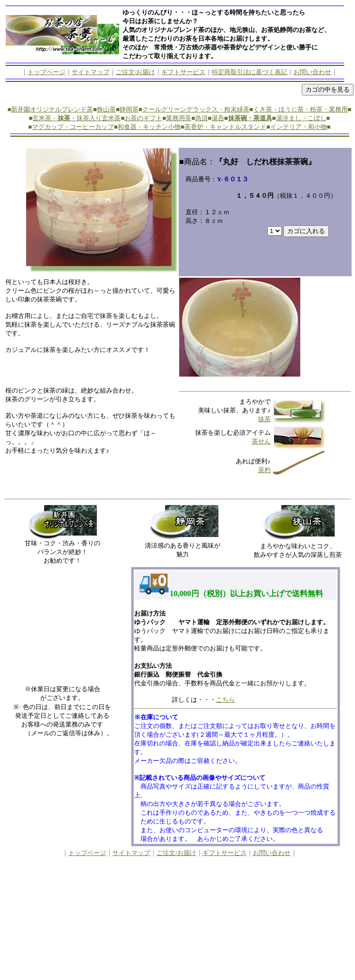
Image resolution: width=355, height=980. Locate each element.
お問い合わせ (312, 72)
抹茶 (264, 419)
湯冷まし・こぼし (301, 118)
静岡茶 (129, 109)
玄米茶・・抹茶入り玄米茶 (77, 118)
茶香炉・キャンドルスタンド (225, 127)
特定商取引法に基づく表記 (249, 72)
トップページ (46, 72)
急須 (201, 118)
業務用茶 (179, 118)
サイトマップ (91, 72)
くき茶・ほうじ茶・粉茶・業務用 (301, 109)
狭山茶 (106, 109)
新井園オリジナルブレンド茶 (52, 109)
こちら (225, 700)
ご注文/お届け (136, 72)
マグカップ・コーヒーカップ (73, 127)
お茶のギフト (143, 118)
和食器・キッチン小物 (149, 127)
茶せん (261, 441)
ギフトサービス (183, 72)
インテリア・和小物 (299, 127)
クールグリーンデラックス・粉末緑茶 (196, 109)
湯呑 (218, 118)
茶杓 (264, 470)
